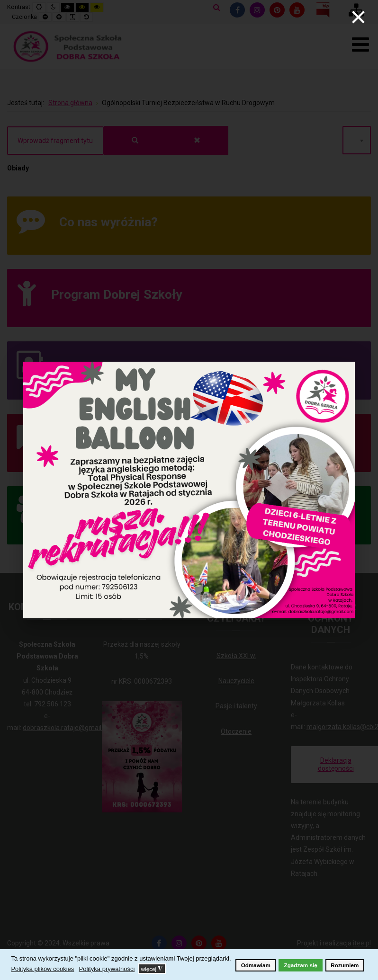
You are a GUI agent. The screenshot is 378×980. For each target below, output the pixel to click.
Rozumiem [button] (345, 965)
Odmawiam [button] (256, 965)
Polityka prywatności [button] (107, 969)
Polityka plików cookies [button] (42, 969)
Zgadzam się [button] (301, 965)
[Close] (358, 17)
